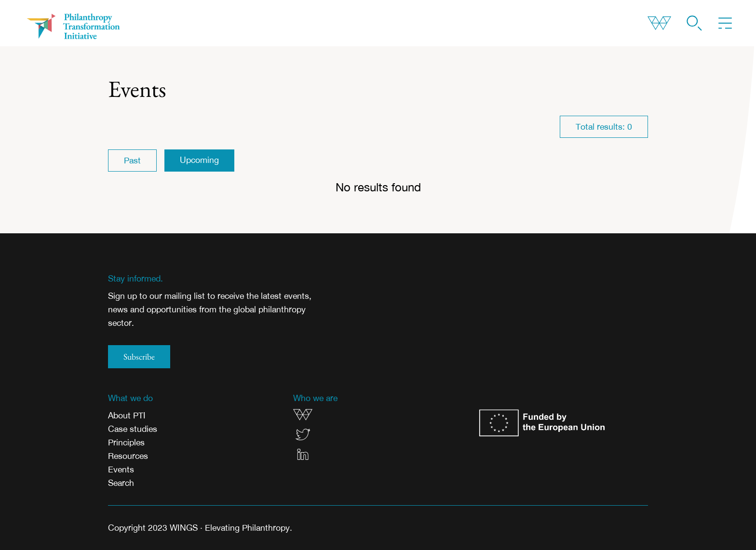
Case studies (133, 429)
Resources (128, 456)
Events (121, 469)
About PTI (127, 415)
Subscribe (139, 356)
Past (132, 160)
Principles (126, 442)
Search (121, 483)
